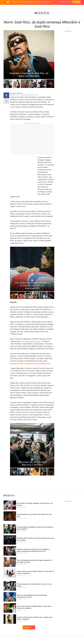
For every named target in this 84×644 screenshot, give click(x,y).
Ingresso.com (16, 2)
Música (42, 13)
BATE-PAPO (23, 2)
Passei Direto (38, 2)
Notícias (14, 7)
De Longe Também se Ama (31, 341)
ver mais (29, 627)
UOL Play (49, 2)
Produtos (6, 7)
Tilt (58, 7)
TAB (72, 7)
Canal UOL (65, 7)
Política (19, 7)
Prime (74, 7)
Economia (28, 7)
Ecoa (61, 7)
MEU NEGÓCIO (30, 2)
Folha (32, 7)
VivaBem (55, 7)
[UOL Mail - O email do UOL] (63, 2)
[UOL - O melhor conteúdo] (6, 2)
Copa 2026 (41, 7)
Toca (77, 7)
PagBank (44, 2)
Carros (23, 7)
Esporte (36, 7)
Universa (50, 7)
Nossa (69, 7)
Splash (46, 7)
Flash (11, 7)
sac (59, 2)
